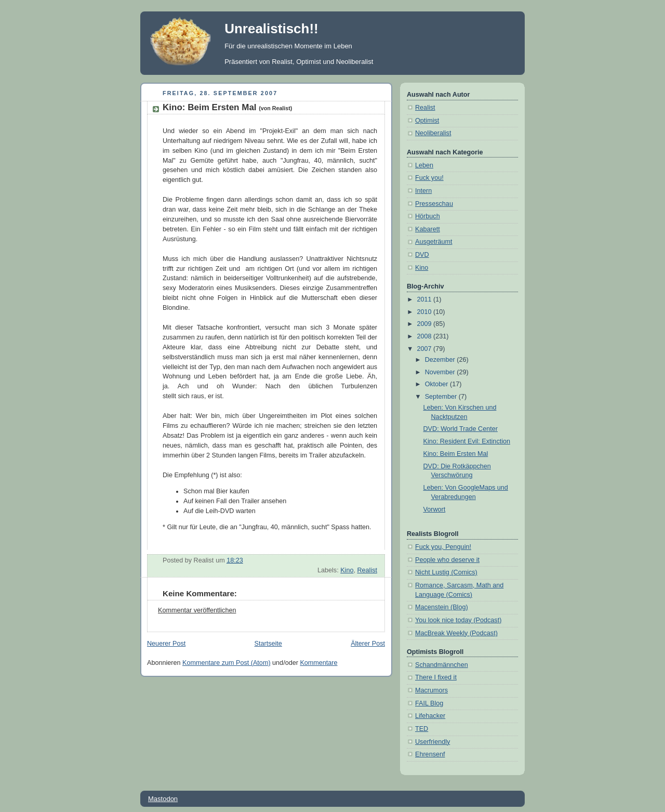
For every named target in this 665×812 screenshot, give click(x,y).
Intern (423, 191)
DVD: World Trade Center (461, 429)
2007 (425, 349)
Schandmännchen (442, 665)
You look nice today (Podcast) (458, 620)
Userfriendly (433, 742)
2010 (425, 312)
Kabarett (428, 229)
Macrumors (431, 690)
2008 (425, 336)
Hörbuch (428, 216)
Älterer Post (368, 644)
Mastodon (163, 799)
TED (422, 729)
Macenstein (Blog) (442, 607)
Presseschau (434, 204)
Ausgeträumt (434, 242)
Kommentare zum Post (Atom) (227, 663)
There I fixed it (436, 677)
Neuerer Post (166, 644)
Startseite (268, 644)
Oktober (437, 384)
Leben (424, 165)
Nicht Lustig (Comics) (446, 572)
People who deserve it (447, 560)
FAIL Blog (429, 703)
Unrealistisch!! (271, 29)
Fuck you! (429, 178)
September (442, 397)
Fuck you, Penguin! (443, 547)
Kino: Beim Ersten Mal (227, 107)
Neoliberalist (433, 133)
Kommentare (318, 663)
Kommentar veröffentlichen (197, 610)
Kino (347, 570)
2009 (425, 324)
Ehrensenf (430, 754)
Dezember (441, 360)
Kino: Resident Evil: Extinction (467, 441)
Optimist (427, 121)
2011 (425, 299)
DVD (422, 255)
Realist (367, 570)
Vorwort (435, 509)
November (441, 372)
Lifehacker (430, 716)
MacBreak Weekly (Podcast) (456, 633)
